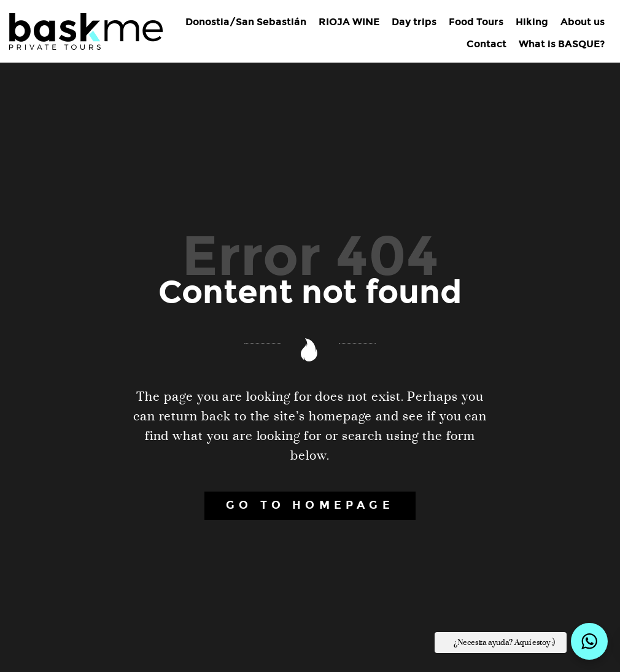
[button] (589, 641)
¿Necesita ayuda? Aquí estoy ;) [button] (504, 643)
